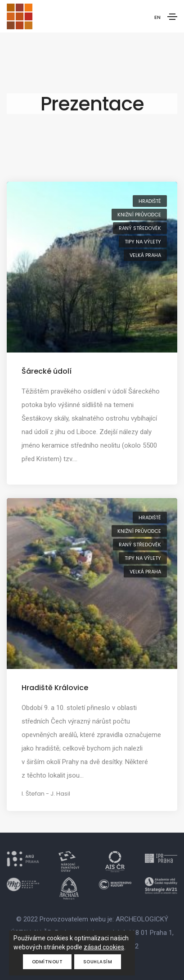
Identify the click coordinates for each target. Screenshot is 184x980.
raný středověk (140, 228)
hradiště (150, 201)
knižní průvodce (139, 215)
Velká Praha (145, 255)
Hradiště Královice (55, 688)
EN (157, 17)
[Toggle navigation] (172, 17)
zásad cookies (104, 947)
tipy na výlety (143, 242)
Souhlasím (98, 962)
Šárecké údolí (47, 371)
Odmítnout (47, 962)
